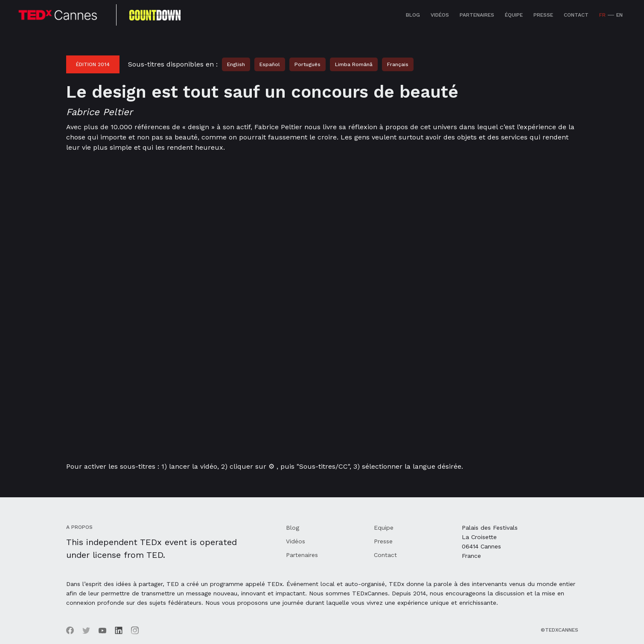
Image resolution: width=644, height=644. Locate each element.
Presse (543, 15)
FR (602, 15)
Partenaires (477, 15)
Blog (413, 15)
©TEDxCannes (559, 630)
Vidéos (440, 15)
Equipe (384, 528)
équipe (514, 15)
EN (619, 15)
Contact (576, 15)
